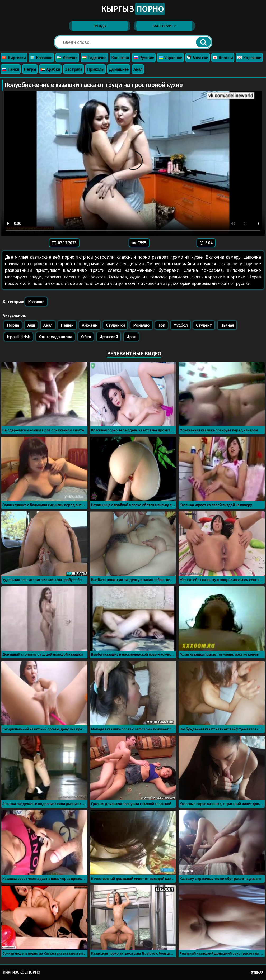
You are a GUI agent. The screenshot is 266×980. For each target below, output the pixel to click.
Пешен (67, 325)
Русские (144, 58)
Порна (13, 325)
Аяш (31, 325)
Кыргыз (133, 9)
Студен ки (115, 325)
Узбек (86, 337)
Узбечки (67, 58)
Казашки (41, 58)
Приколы (95, 69)
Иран (131, 337)
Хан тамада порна (55, 337)
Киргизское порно (21, 972)
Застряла (73, 69)
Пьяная (227, 325)
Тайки (11, 69)
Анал (138, 69)
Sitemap (257, 972)
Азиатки (198, 58)
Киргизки (14, 58)
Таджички (94, 58)
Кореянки (249, 58)
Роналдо (141, 325)
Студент (204, 325)
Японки (223, 58)
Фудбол (181, 325)
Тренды (100, 26)
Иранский (109, 337)
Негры (30, 69)
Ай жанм (90, 325)
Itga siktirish (18, 337)
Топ (162, 325)
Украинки (171, 58)
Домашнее (119, 69)
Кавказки (120, 58)
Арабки (50, 69)
